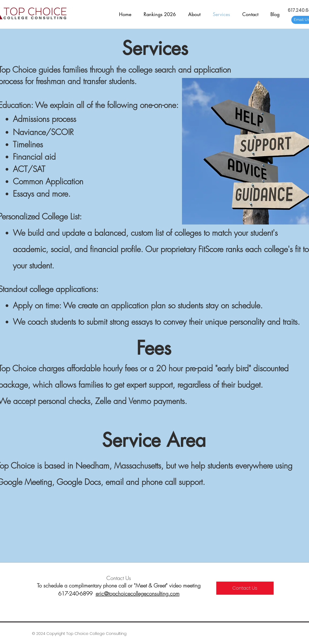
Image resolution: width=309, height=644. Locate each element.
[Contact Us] (245, 588)
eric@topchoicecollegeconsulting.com (138, 594)
